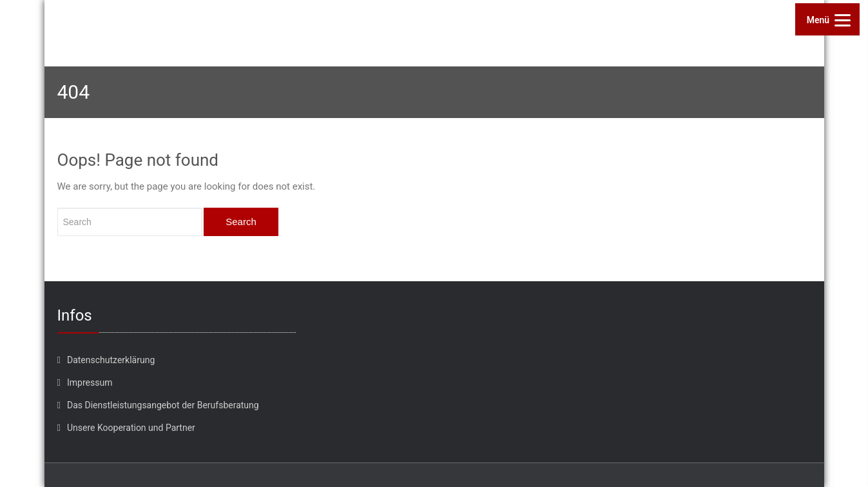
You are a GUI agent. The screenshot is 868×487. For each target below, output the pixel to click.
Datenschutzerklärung (111, 360)
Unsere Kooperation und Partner (131, 428)
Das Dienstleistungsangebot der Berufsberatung (163, 405)
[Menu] (827, 19)
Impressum (90, 383)
